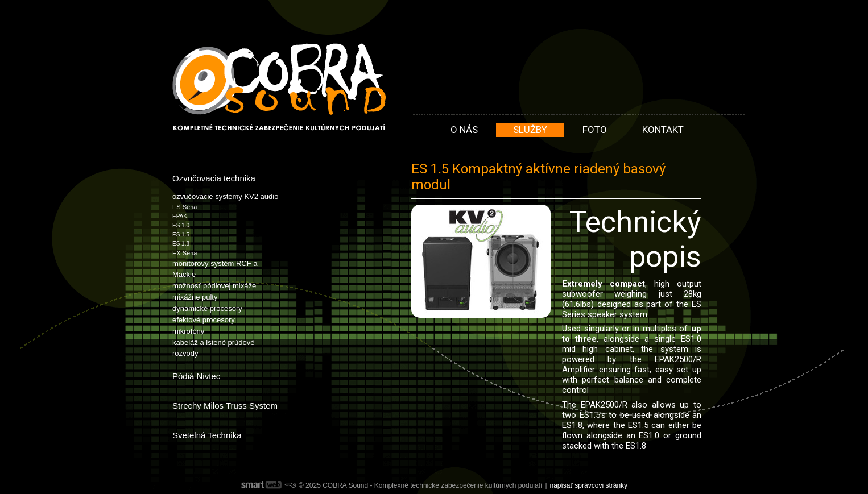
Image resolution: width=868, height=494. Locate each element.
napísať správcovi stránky (589, 485)
